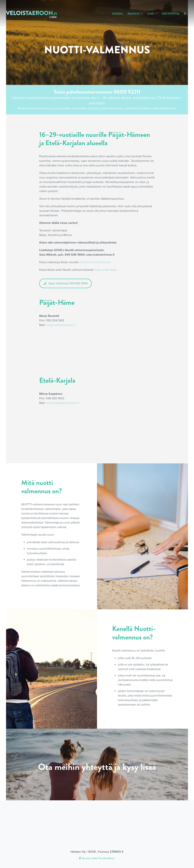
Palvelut (134, 14)
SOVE (151, 14)
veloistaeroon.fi (31, 15)
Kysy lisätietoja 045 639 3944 (66, 283)
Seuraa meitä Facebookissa (97, 858)
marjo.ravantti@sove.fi (61, 325)
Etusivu (117, 14)
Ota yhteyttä (171, 14)
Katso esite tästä (106, 270)
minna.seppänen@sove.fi (63, 403)
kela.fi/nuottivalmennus (95, 262)
